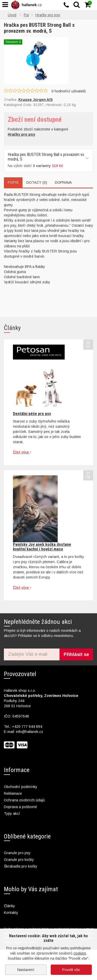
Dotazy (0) (37, 182)
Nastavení (26, 970)
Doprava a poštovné (20, 807)
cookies (80, 953)
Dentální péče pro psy (32, 414)
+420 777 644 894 (27, 727)
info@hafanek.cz (30, 732)
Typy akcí (12, 813)
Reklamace (13, 793)
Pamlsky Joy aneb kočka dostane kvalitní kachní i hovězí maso (42, 547)
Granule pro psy (17, 853)
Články (9, 906)
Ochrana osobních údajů (24, 800)
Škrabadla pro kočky (21, 866)
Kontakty (11, 913)
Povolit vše (71, 970)
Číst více (22, 452)
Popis (13, 182)
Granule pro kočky (19, 860)
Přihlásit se (76, 654)
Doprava (63, 182)
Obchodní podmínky (21, 787)
